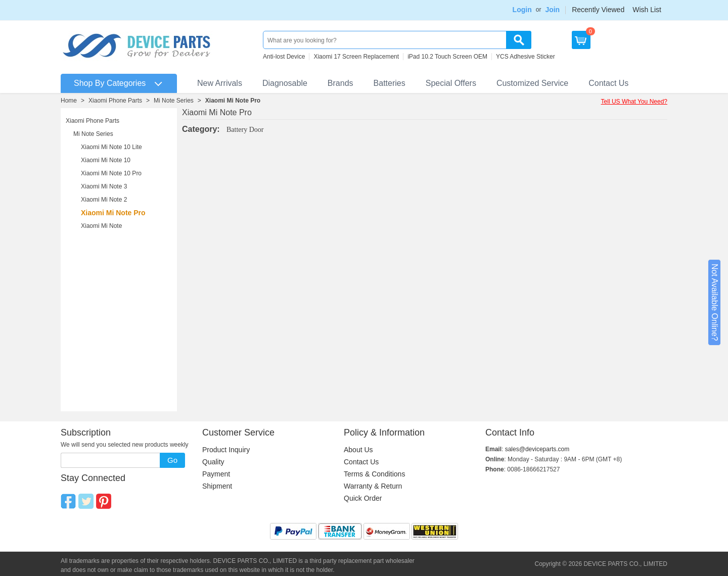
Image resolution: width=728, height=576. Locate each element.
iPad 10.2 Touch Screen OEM (447, 57)
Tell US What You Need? (634, 102)
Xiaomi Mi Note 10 (106, 160)
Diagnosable (285, 83)
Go (172, 460)
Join (552, 10)
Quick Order (363, 498)
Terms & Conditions (374, 474)
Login (522, 10)
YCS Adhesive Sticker (526, 57)
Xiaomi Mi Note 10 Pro (111, 173)
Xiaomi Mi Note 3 (104, 186)
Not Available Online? (715, 302)
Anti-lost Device (284, 57)
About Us (358, 450)
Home (69, 101)
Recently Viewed (598, 10)
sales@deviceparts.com (537, 449)
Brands (340, 83)
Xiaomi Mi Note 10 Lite (111, 147)
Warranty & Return (373, 486)
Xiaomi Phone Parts (115, 101)
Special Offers (451, 83)
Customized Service (532, 83)
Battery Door (245, 130)
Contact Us (608, 83)
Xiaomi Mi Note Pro (233, 101)
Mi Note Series (174, 101)
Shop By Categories (110, 83)
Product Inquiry (226, 450)
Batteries (390, 83)
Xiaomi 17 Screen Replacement (356, 57)
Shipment (217, 486)
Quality (213, 462)
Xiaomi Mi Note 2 (104, 200)
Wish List (647, 10)
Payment (216, 474)
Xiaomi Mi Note (101, 226)
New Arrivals (220, 83)
